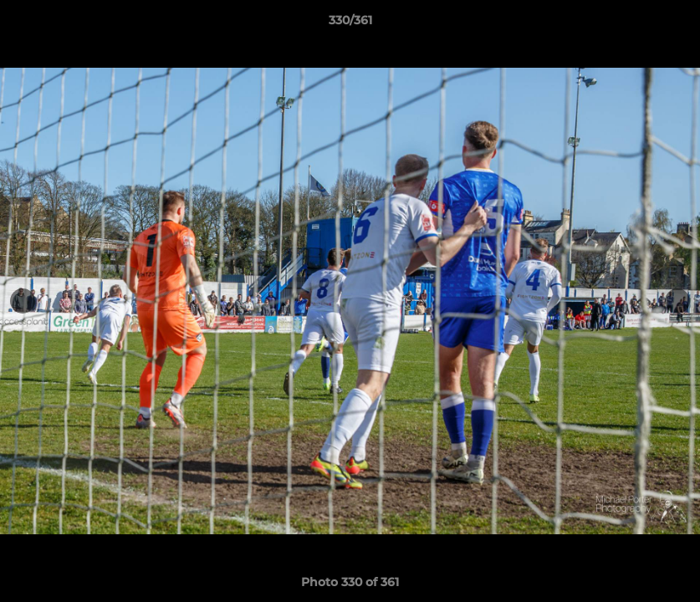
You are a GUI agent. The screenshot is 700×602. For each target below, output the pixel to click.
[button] (670, 24)
